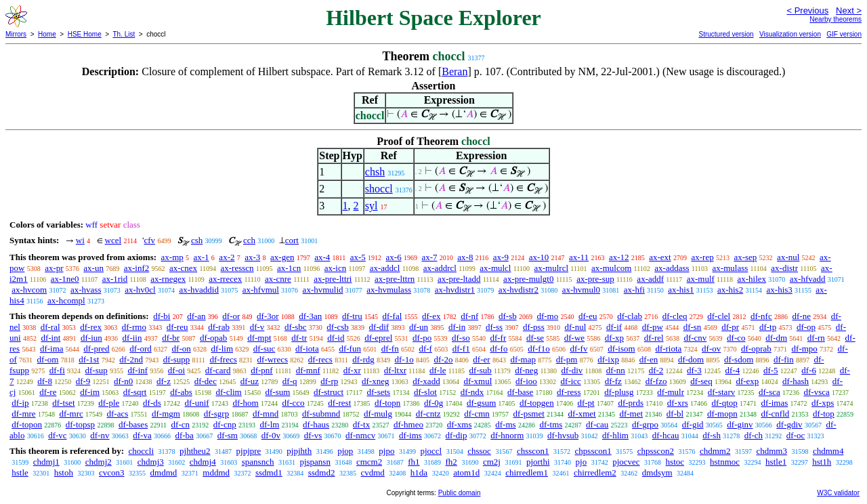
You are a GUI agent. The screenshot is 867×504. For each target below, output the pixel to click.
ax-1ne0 (65, 279)
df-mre (23, 414)
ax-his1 (681, 290)
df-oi (176, 370)
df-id (336, 338)
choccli (141, 451)
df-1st (89, 359)
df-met (631, 414)
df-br (171, 338)
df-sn (693, 327)
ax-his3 (780, 290)
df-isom (621, 349)
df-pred (96, 349)
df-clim (228, 392)
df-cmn (477, 414)
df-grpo (645, 424)
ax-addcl (385, 268)
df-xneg (375, 381)
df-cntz (428, 414)
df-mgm (166, 414)
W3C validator (838, 493)
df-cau (597, 424)
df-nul (575, 327)
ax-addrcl (440, 268)
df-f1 (461, 349)
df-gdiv (789, 424)
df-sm (228, 435)
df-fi (57, 370)
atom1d (466, 472)
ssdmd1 (269, 472)
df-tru (352, 316)
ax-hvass (86, 290)
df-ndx (472, 392)
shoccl (379, 189)
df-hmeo (408, 424)
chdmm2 (715, 451)
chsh (375, 172)
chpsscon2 (656, 451)
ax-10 (539, 257)
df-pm (567, 359)
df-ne (801, 316)
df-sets (379, 392)
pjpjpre (249, 451)
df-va (142, 435)
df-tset (63, 403)
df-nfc (761, 316)
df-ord (141, 349)
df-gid (693, 424)
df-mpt (259, 338)
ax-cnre (278, 279)
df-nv (100, 435)
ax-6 (394, 257)
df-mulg (378, 414)
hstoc (675, 462)
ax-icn (335, 268)
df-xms (460, 424)
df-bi (162, 316)
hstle (20, 472)
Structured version (726, 34)
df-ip (20, 403)
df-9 (83, 381)
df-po (422, 338)
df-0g (433, 403)
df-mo (547, 316)
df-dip (457, 435)
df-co (736, 338)
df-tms (551, 424)
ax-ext (660, 257)
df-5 (771, 370)
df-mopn (722, 414)
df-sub (481, 370)
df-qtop (725, 403)
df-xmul (478, 381)
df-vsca (816, 392)
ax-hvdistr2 (519, 290)
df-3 (694, 370)
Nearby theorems (836, 19)
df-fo (499, 349)
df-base (520, 392)
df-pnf (262, 370)
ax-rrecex (225, 279)
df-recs (320, 359)
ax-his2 (730, 290)
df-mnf (308, 370)
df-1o (404, 359)
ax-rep (702, 257)
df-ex (431, 316)
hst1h (822, 462)
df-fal (392, 316)
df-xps (823, 403)
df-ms (505, 424)
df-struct (329, 392)
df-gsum (481, 403)
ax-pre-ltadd (459, 279)
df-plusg (619, 392)
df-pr (730, 327)
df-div (572, 370)
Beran (454, 71)
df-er (481, 359)
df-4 (732, 370)
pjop (345, 451)
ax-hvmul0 (581, 290)
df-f (425, 349)
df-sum (277, 392)
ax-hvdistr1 (455, 290)
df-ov (711, 349)
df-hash (796, 381)
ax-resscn (237, 268)
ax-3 (252, 257)
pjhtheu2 (195, 451)
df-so (461, 338)
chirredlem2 (595, 472)
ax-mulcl (495, 268)
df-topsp (80, 424)
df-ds (152, 403)
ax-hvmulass (389, 290)
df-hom (245, 403)
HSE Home (85, 34)
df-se (535, 338)
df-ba (184, 435)
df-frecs (223, 359)
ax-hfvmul (261, 290)
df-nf (469, 316)
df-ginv (740, 424)
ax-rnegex (168, 279)
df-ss (494, 327)
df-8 (45, 381)
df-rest (339, 403)
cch (249, 240)
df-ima (52, 349)
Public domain (460, 493)
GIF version (844, 34)
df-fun (350, 349)
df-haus (316, 424)
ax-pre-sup (595, 279)
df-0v (271, 435)
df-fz (613, 381)
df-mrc (71, 414)
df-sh (712, 435)
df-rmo (134, 327)
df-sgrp (217, 414)
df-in (457, 327)
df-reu (177, 327)
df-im (90, 392)
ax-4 (322, 257)
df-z (164, 381)
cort (292, 240)
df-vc (57, 435)
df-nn (616, 370)
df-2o (443, 359)
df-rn (816, 338)
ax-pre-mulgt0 (528, 279)
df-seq (701, 381)
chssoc (479, 451)
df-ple (109, 403)
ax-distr (784, 268)
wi (80, 240)
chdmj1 (46, 462)
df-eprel (378, 338)
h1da (419, 472)
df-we (574, 338)
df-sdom (739, 359)
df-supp (177, 359)
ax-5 (358, 257)
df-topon (27, 424)
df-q (290, 381)
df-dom (691, 359)
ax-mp (172, 257)
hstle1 (776, 462)
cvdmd (372, 472)
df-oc (796, 435)
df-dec (206, 381)
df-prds (631, 403)
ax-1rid (115, 279)
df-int (50, 338)
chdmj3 (151, 462)
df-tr (299, 338)
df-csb (338, 327)
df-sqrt (135, 392)
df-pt (586, 403)
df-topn (387, 403)
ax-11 (579, 257)
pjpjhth (299, 451)
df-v (257, 327)
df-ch (754, 435)
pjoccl (431, 451)
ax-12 (619, 257)
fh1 (414, 462)
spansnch (258, 462)
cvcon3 (112, 472)
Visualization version (790, 34)
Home (47, 34)
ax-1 (202, 257)
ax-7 (429, 257)
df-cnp (225, 424)
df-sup (97, 370)
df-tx (361, 424)
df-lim (223, 349)
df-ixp (608, 359)
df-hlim (615, 435)
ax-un (93, 268)
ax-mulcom (611, 268)
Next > (849, 10)
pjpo (386, 451)
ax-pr (54, 268)
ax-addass (672, 268)
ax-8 (465, 257)
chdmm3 (771, 451)
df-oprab (756, 349)
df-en (649, 359)
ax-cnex (183, 268)
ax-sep (745, 257)
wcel (113, 240)
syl (372, 206)
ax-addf (650, 279)
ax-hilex (752, 279)
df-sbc (296, 327)
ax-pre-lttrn (395, 279)
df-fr (498, 338)
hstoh (64, 472)
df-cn (181, 424)
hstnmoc (725, 462)
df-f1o (539, 349)
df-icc (571, 381)
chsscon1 (533, 451)
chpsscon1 (593, 451)
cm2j (492, 462)
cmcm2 (369, 462)
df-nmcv (360, 435)
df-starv (721, 392)
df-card (218, 370)
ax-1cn (289, 268)
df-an (196, 316)
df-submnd (321, 414)
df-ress (569, 392)
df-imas (775, 403)
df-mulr (671, 392)
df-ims (410, 435)
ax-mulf (701, 279)
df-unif (197, 403)
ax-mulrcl (552, 268)
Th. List (124, 34)
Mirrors (16, 34)
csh (197, 240)
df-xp (614, 338)
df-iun (91, 338)
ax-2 (227, 257)
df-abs (181, 392)
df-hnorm (507, 435)
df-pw (653, 327)
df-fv (578, 349)
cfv (150, 240)
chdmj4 (203, 462)
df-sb (508, 316)
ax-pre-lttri (333, 279)
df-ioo (526, 381)
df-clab (630, 316)
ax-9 (501, 257)
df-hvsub (563, 435)
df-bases (133, 424)
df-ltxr (395, 370)
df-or (231, 316)
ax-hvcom (29, 290)
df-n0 (123, 381)
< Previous (807, 10)
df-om (48, 359)
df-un (419, 327)
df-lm (269, 424)
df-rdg (363, 359)
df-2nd (131, 359)
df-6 (809, 370)
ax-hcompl (66, 300)
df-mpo (805, 349)
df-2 (656, 370)
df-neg (526, 370)
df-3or (268, 316)
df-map (523, 359)
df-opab (213, 338)
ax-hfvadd (808, 279)
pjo (581, 462)
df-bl (675, 414)
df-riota (668, 349)
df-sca (769, 392)
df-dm (776, 338)
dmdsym (657, 472)
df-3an (310, 316)
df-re (48, 392)
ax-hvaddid (198, 290)
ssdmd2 (322, 472)
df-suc (265, 349)
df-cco (293, 403)
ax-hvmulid (323, 290)
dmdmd (164, 472)
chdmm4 (828, 451)
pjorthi (538, 462)
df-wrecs (273, 359)
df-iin (132, 338)
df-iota (307, 349)
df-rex (91, 327)
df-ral (50, 327)
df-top (824, 414)
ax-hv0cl (140, 290)
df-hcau (666, 435)
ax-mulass (731, 268)
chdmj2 (99, 462)
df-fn (390, 349)
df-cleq (675, 316)
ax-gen (282, 257)
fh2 (451, 462)
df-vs (313, 435)
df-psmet (529, 414)
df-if (614, 327)
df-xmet (582, 414)
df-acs (118, 414)
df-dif (379, 327)
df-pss (534, 327)
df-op (806, 327)
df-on (182, 349)
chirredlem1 (527, 472)
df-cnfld (775, 414)
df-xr (352, 370)
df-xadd (426, 381)
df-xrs (678, 403)
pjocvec (626, 462)
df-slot (425, 392)
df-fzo (656, 381)
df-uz (250, 381)
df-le (438, 370)
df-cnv (695, 338)
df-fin (784, 359)
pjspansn (315, 462)
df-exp (747, 381)
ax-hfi (634, 290)
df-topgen (537, 403)
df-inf (138, 370)
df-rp (329, 381)
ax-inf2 (137, 268)
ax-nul (788, 257)
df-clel (719, 316)
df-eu (588, 316)
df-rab (219, 327)
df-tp (768, 327)
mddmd (216, 472)
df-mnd (266, 414)
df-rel (654, 338)
